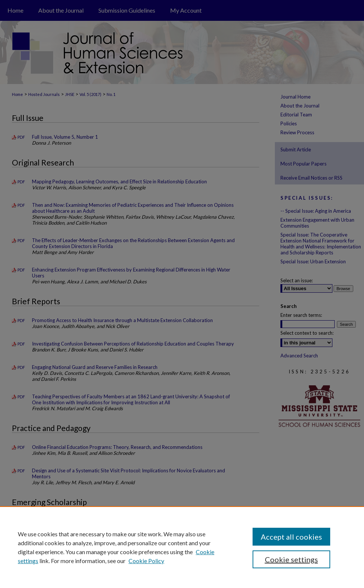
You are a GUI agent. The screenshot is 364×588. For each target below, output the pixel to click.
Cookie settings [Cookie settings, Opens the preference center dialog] (291, 559)
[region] (182, 547)
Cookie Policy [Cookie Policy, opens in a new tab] (146, 561)
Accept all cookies (291, 537)
